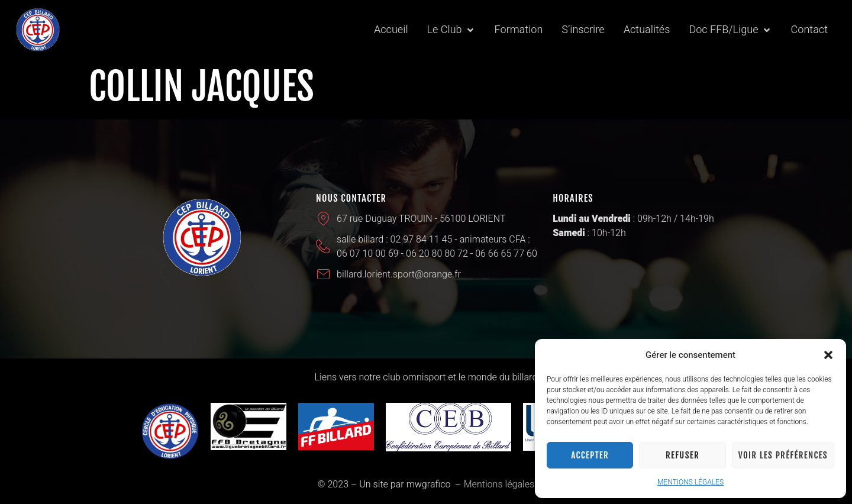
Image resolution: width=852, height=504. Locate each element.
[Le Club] (451, 30)
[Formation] (519, 30)
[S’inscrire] (583, 30)
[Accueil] (391, 30)
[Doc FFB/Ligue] (730, 30)
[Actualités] (647, 30)
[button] (828, 355)
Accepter (590, 455)
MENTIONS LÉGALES (690, 482)
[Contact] (809, 30)
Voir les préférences (783, 455)
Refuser (682, 455)
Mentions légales (499, 484)
